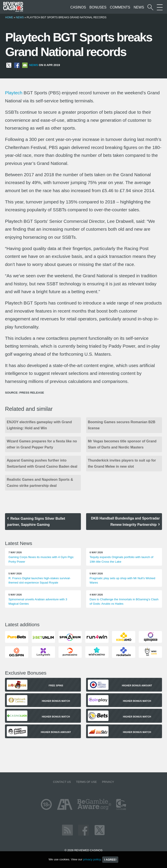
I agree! (110, 860)
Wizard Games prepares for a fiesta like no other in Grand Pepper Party (42, 444)
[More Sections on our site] (160, 7)
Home (9, 17)
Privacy (108, 782)
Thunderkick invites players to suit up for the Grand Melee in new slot (122, 463)
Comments (120, 7)
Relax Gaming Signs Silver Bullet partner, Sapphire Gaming (36, 522)
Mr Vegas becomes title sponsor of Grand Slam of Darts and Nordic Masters (122, 444)
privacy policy (92, 859)
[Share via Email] (25, 65)
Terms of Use (86, 782)
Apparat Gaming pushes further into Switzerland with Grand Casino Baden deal (42, 463)
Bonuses (98, 7)
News (139, 7)
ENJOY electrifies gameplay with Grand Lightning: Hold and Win (39, 425)
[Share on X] (9, 65)
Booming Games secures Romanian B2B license (122, 425)
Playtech (14, 93)
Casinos (78, 7)
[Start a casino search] (150, 7)
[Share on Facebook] (17, 65)
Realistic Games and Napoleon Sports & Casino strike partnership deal (40, 483)
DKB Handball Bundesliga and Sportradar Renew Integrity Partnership (125, 521)
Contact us (62, 782)
